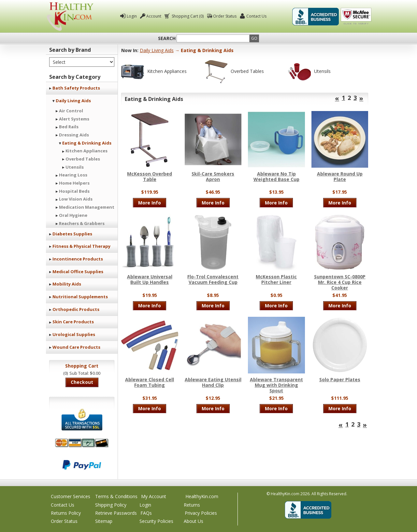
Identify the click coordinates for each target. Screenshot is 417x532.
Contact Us (256, 16)
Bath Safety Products (76, 88)
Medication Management (87, 207)
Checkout (82, 382)
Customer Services (71, 496)
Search (167, 38)
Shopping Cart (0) (187, 16)
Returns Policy (66, 513)
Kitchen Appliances (86, 151)
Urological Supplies (74, 334)
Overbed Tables (83, 159)
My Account (154, 496)
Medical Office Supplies (78, 272)
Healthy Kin (70, 16)
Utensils (75, 167)
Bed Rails (69, 127)
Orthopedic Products (76, 309)
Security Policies (156, 521)
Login (132, 16)
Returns (192, 505)
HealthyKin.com (202, 496)
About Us (194, 521)
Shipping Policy (111, 505)
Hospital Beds (74, 191)
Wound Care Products (76, 347)
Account (154, 16)
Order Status (225, 16)
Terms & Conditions (116, 496)
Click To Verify (356, 17)
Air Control (71, 111)
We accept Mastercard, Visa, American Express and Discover (82, 443)
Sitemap (104, 521)
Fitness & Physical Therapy (81, 246)
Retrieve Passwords (116, 513)
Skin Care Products (73, 322)
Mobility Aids (67, 284)
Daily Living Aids (73, 101)
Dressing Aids (74, 135)
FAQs (146, 513)
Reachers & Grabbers (82, 223)
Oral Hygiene (73, 215)
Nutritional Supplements (80, 297)
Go (254, 38)
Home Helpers (74, 183)
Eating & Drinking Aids (87, 143)
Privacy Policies (201, 513)
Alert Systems (74, 119)
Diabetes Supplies (72, 234)
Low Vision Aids (76, 199)
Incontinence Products (78, 259)
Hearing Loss (73, 175)
